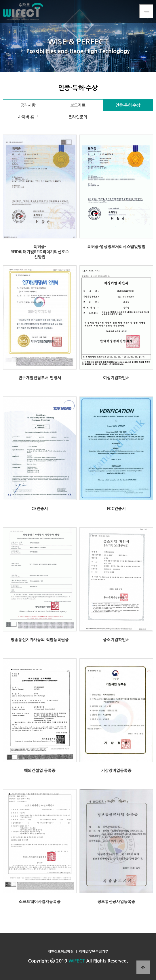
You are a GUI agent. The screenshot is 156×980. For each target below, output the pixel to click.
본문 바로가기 (0, 0)
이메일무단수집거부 (94, 952)
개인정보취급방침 (61, 952)
